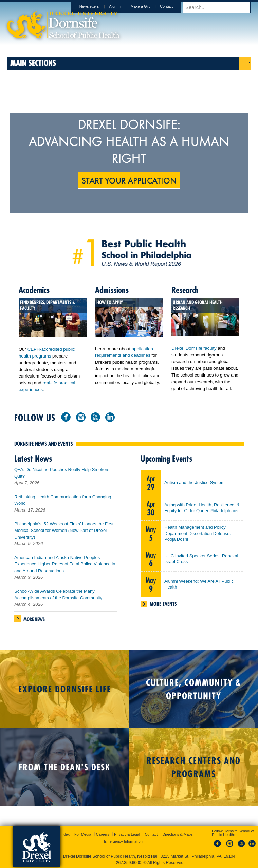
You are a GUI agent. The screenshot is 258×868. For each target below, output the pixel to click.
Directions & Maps (177, 834)
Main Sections (33, 63)
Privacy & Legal (127, 834)
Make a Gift (147, 6)
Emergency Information (123, 841)
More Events (163, 607)
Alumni (121, 6)
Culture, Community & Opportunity (194, 692)
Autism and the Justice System (195, 485)
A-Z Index (61, 834)
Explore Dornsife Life (65, 692)
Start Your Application (129, 180)
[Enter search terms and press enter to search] (220, 7)
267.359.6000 (129, 863)
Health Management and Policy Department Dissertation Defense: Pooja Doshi (198, 536)
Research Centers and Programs (194, 770)
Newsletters (96, 6)
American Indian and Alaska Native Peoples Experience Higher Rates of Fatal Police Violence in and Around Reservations (65, 567)
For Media (83, 834)
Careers (103, 834)
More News (34, 622)
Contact (173, 6)
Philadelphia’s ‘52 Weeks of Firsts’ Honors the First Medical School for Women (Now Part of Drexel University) (64, 533)
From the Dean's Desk (64, 770)
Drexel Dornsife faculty (194, 348)
